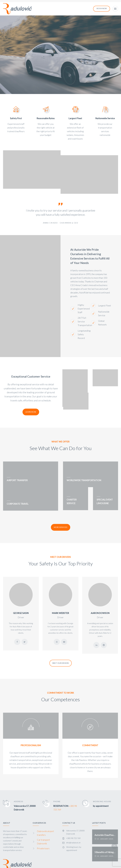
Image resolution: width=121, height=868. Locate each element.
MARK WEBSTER (60, 598)
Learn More (31, 412)
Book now (102, 8)
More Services (61, 513)
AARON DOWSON (100, 598)
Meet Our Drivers (61, 648)
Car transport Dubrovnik (43, 827)
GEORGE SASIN (21, 598)
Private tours (43, 834)
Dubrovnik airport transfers (45, 818)
